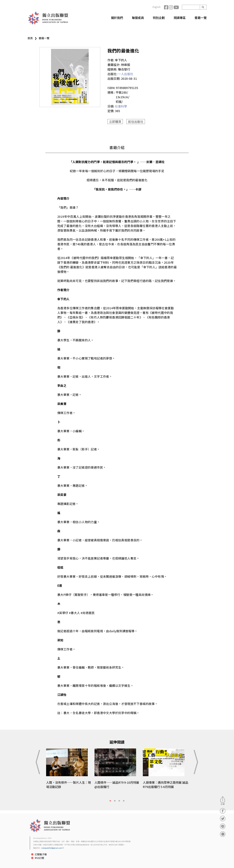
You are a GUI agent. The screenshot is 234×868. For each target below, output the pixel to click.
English (156, 7)
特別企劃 (159, 18)
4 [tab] (124, 801)
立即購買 (115, 122)
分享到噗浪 (223, 834)
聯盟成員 (138, 18)
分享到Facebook (223, 811)
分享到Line (223, 826)
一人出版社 (126, 74)
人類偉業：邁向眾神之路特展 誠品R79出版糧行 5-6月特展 (166, 785)
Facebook (166, 7)
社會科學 (121, 106)
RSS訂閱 (39, 858)
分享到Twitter (223, 819)
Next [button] (195, 762)
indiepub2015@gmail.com (53, 848)
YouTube (176, 7)
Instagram (171, 7)
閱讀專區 (180, 18)
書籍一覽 (201, 18)
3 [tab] (119, 801)
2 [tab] (115, 801)
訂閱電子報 (41, 854)
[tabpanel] (69, 771)
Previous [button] (39, 762)
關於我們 (117, 18)
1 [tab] (110, 801)
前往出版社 (136, 122)
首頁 (30, 38)
